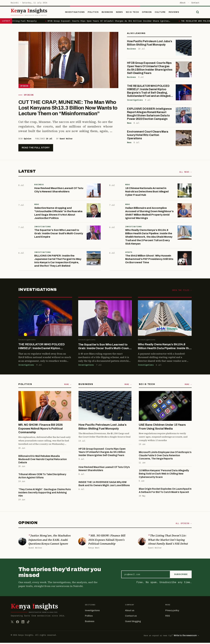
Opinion (150, 13)
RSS (168, 617)
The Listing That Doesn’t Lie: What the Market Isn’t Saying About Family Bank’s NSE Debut (168, 541)
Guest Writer (66, 140)
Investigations (78, 13)
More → (68, 386)
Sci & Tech (136, 13)
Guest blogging (133, 623)
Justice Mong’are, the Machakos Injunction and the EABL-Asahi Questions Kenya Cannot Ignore (50, 541)
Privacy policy (172, 612)
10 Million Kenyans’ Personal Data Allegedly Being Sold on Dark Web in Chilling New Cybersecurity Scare (164, 475)
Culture (164, 13)
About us (130, 612)
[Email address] (146, 576)
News (123, 13)
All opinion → (184, 525)
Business (111, 13)
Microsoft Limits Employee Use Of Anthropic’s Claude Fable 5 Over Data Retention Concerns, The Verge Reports (165, 457)
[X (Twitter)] (12, 623)
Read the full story (36, 149)
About (183, 3)
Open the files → (182, 292)
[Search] (197, 13)
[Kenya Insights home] (34, 13)
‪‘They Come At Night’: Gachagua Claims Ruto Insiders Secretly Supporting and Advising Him (45, 494)
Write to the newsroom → (187, 637)
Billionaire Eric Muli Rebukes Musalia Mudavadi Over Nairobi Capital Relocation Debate (43, 460)
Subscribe (181, 576)
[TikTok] (28, 623)
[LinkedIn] (23, 623)
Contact (195, 3)
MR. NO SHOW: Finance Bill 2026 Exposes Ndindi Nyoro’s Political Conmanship (41, 430)
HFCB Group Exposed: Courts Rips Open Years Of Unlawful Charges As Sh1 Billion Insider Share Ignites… (112, 22)
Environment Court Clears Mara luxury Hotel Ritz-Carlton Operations (148, 136)
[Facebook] (18, 623)
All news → (186, 173)
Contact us (131, 617)
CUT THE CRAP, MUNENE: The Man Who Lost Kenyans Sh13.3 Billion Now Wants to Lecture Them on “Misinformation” (68, 109)
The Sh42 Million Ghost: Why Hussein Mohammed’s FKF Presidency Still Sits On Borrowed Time (149, 260)
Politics (96, 13)
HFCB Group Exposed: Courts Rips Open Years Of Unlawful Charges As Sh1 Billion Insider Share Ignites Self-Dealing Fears (102, 453)
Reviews (177, 13)
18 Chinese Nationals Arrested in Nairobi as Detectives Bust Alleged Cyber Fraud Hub (147, 193)
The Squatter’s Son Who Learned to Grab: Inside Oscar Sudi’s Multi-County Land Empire (59, 235)
